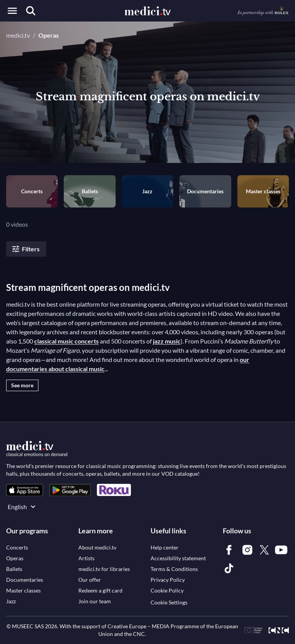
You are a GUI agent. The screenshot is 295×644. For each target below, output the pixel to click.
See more (22, 385)
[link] (25, 490)
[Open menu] (12, 11)
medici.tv (18, 35)
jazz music (167, 341)
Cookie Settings (169, 602)
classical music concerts (66, 341)
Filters (25, 249)
